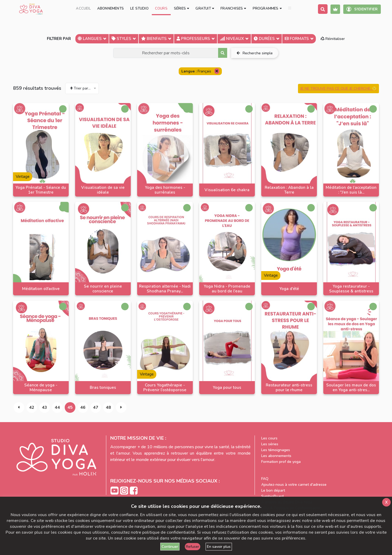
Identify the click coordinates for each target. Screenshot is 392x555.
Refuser (193, 547)
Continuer (170, 547)
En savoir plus (219, 547)
